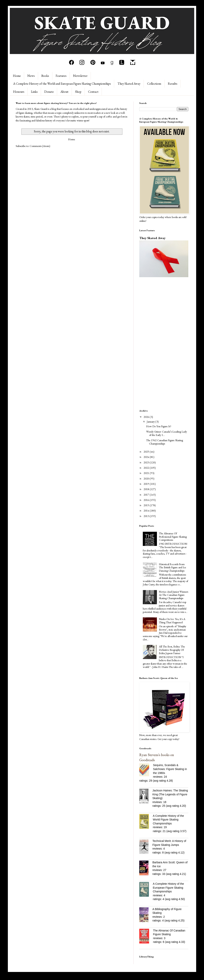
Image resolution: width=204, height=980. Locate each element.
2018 (147, 489)
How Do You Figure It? (159, 426)
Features (61, 76)
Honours (19, 92)
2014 (147, 511)
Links (34, 92)
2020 (147, 479)
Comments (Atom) (40, 146)
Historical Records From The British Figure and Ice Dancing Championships (173, 567)
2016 (147, 500)
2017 (147, 495)
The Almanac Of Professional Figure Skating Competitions (173, 537)
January (151, 422)
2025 (147, 452)
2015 (147, 505)
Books (45, 76)
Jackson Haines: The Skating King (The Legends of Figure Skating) (170, 794)
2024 (147, 457)
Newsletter (80, 76)
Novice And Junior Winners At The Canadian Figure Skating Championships (173, 595)
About (64, 92)
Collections (154, 84)
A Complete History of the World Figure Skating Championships (168, 820)
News (31, 76)
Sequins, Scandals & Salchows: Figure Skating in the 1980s (170, 769)
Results (173, 84)
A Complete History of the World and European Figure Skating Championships (62, 84)
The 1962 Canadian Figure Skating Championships (165, 442)
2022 (147, 468)
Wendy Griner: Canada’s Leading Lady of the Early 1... (167, 433)
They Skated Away (129, 84)
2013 (147, 516)
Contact (93, 92)
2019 (147, 484)
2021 (147, 473)
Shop (78, 92)
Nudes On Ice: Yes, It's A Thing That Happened (172, 621)
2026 (147, 417)
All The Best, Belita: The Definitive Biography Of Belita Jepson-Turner (172, 650)
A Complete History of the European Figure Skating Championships (168, 888)
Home (17, 76)
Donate (49, 92)
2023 (147, 462)
